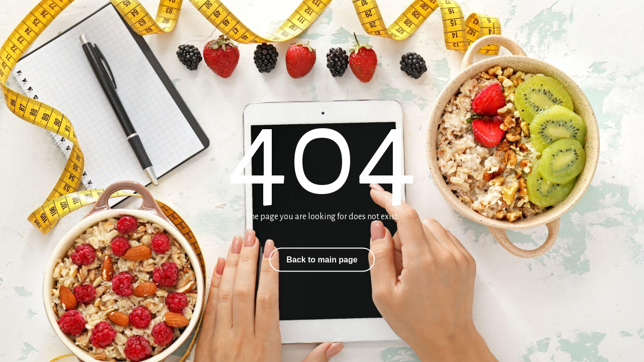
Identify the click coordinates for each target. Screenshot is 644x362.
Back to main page (322, 260)
